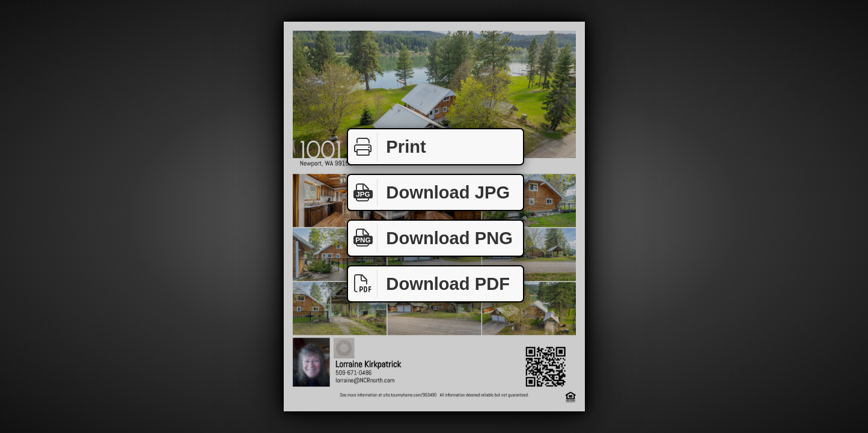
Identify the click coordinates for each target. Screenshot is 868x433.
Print (387, 147)
